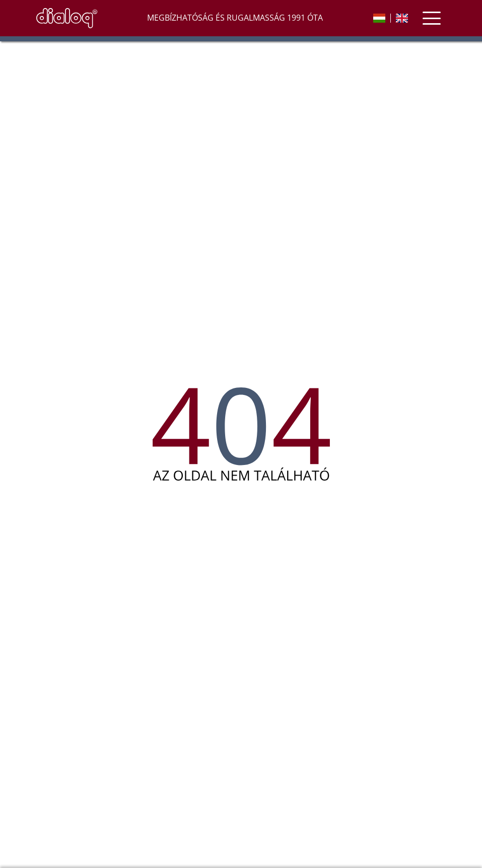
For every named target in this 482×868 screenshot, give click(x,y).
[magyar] (379, 18)
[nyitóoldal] (67, 18)
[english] (402, 18)
